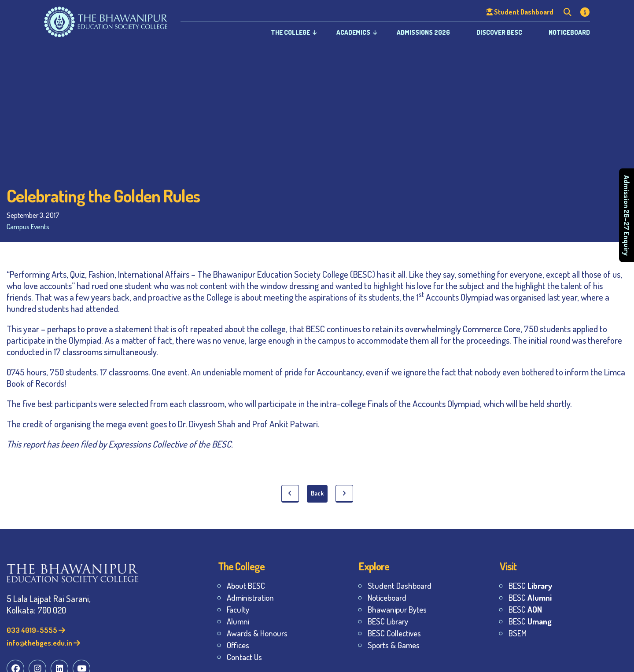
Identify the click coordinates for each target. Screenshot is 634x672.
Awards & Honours (257, 633)
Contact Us (244, 657)
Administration (250, 597)
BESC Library (388, 621)
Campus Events (28, 226)
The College (290, 32)
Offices (238, 645)
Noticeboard (569, 32)
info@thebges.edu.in (43, 643)
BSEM (518, 633)
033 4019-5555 (36, 630)
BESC (530, 586)
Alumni (238, 621)
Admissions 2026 (423, 32)
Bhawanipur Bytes (397, 609)
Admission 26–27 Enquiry (627, 215)
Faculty (238, 609)
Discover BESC (499, 32)
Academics (353, 32)
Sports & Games (394, 645)
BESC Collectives (394, 633)
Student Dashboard (400, 586)
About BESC (246, 586)
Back (317, 493)
